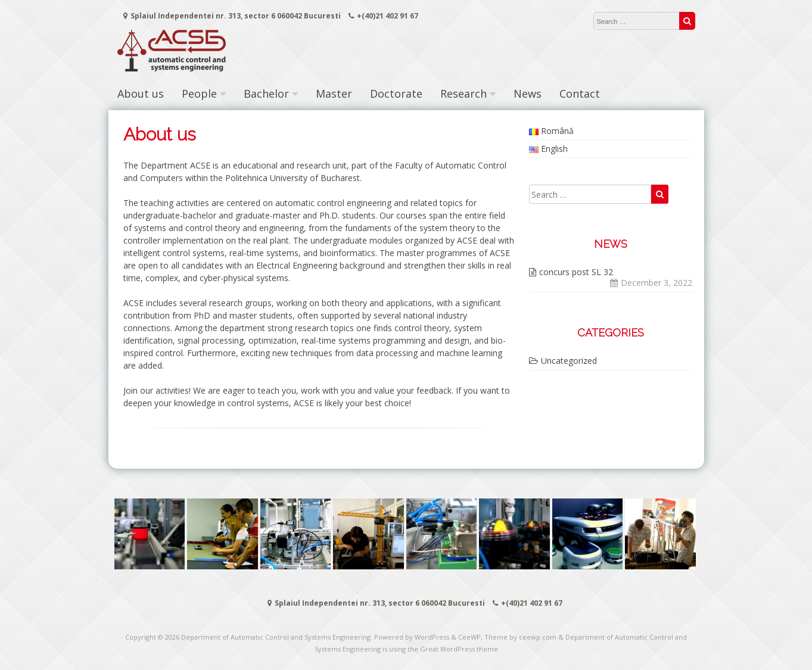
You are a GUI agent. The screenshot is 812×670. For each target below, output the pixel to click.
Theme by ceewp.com (520, 637)
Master (334, 94)
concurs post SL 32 (576, 272)
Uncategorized (569, 361)
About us (141, 94)
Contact (580, 94)
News (528, 94)
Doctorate (396, 94)
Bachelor (266, 94)
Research (463, 94)
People (199, 94)
